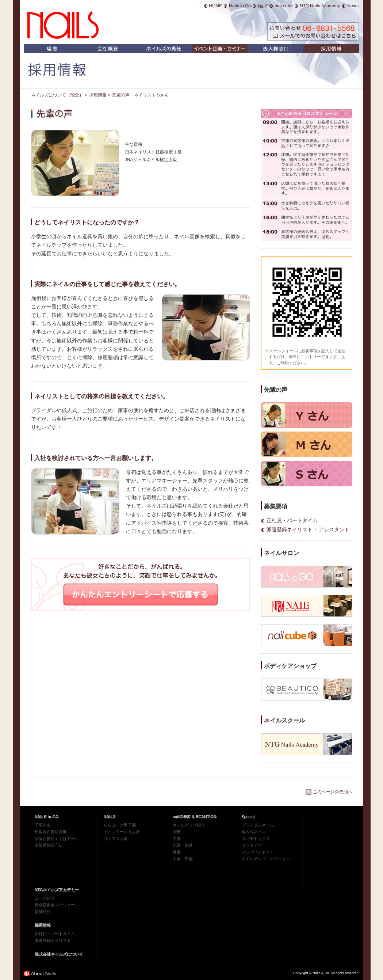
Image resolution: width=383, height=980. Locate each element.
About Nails (44, 974)
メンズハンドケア (258, 852)
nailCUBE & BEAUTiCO (195, 817)
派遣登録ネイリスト (53, 941)
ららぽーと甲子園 (120, 825)
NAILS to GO (47, 817)
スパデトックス (256, 839)
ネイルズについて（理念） (57, 95)
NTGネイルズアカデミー (57, 890)
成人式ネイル (254, 832)
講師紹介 (43, 912)
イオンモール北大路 (122, 832)
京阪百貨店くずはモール (57, 839)
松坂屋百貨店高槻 (51, 832)
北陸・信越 (183, 845)
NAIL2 (109, 817)
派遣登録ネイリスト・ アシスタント (308, 530)
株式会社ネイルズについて (59, 954)
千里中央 (43, 825)
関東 (177, 832)
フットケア (252, 845)
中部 (177, 839)
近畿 (177, 852)
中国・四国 (183, 859)
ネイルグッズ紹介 (189, 825)
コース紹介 (45, 898)
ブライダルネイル (258, 825)
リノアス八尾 (116, 839)
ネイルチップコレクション (266, 859)
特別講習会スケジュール (57, 905)
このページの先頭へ (333, 792)
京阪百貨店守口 (49, 845)
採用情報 (43, 925)
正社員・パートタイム (292, 521)
